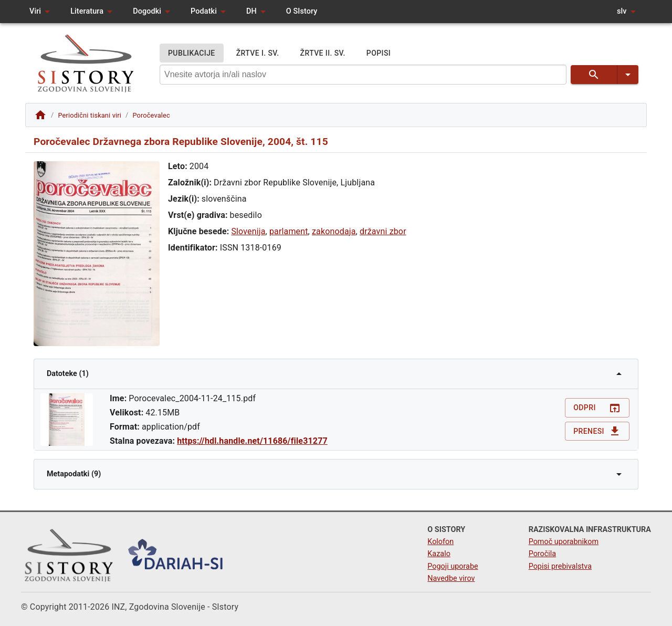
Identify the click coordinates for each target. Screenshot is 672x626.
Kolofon (440, 542)
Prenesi (597, 431)
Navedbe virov (451, 578)
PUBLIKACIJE (192, 53)
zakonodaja (334, 231)
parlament (289, 231)
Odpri (597, 408)
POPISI (379, 53)
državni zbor (383, 231)
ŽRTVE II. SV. (323, 53)
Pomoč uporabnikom (564, 542)
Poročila (543, 554)
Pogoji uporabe (453, 566)
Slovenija (248, 231)
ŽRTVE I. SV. (258, 53)
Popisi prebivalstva (560, 566)
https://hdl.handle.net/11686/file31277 (252, 441)
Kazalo (439, 554)
